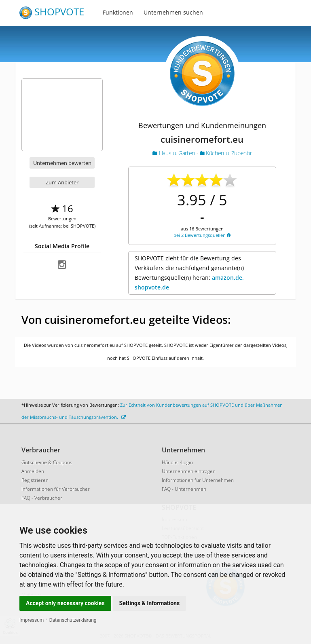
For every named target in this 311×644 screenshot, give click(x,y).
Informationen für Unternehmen (198, 480)
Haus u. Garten (174, 153)
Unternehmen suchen (173, 12)
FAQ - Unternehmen (184, 489)
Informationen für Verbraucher (56, 489)
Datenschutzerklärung (73, 620)
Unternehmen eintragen (189, 471)
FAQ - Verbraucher (42, 498)
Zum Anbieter (62, 182)
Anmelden (33, 471)
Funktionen (118, 12)
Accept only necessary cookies (65, 603)
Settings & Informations (150, 603)
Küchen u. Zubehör (226, 153)
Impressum (32, 620)
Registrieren (35, 480)
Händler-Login (177, 462)
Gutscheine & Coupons (47, 462)
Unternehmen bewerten (62, 163)
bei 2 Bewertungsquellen (202, 235)
